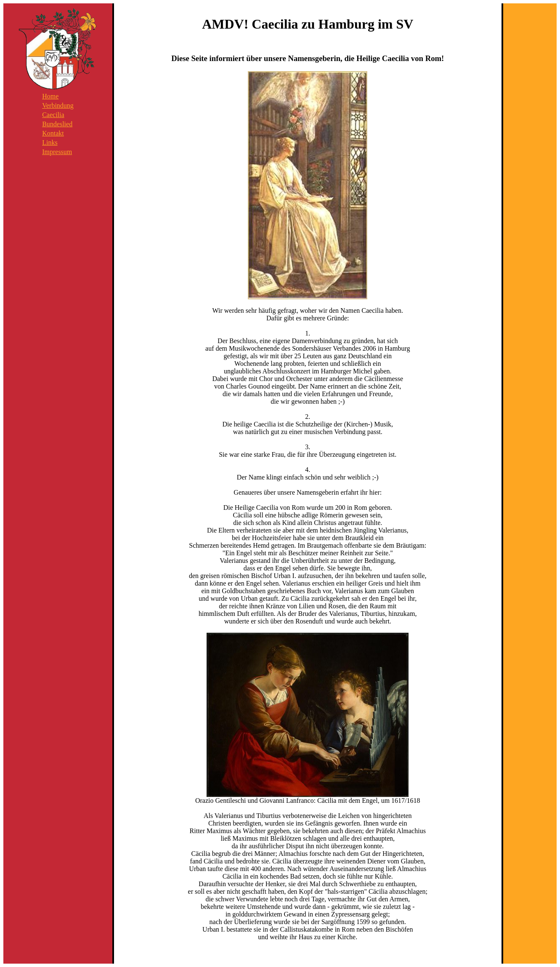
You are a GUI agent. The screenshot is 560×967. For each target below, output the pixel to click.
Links (50, 143)
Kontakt (53, 133)
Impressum (57, 152)
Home (50, 96)
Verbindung (58, 105)
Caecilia (53, 115)
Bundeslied (57, 124)
